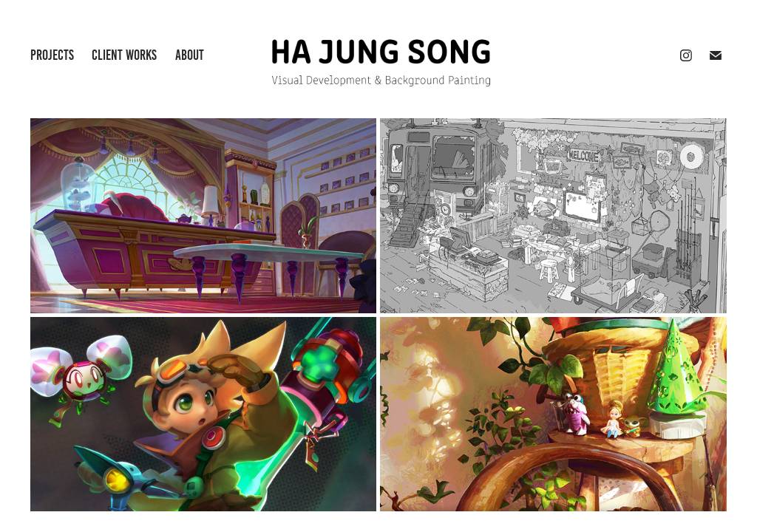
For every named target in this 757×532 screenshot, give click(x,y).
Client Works (124, 55)
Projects (52, 55)
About (190, 55)
